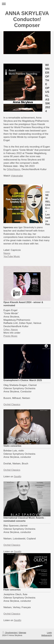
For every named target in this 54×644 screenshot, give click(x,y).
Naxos (7, 253)
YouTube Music (12, 256)
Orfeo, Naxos (11, 330)
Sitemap (22, 633)
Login (49, 633)
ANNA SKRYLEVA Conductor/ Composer (27, 19)
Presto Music (10, 336)
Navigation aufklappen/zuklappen (27, 4)
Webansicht (47, 635)
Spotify (18, 477)
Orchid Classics (12, 404)
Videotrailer (17, 176)
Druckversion (10, 633)
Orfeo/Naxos (13, 169)
